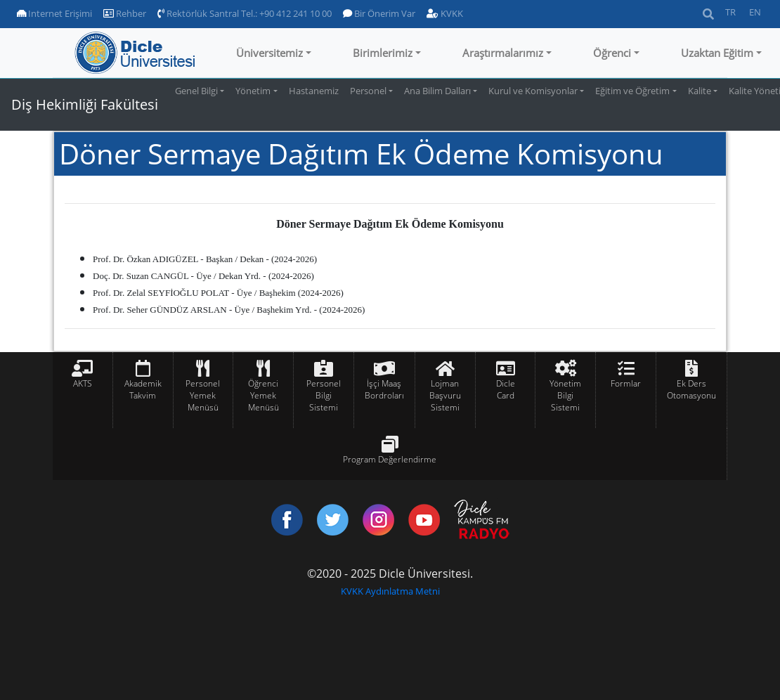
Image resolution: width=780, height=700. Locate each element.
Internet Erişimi (54, 13)
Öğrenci (612, 53)
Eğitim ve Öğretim (632, 91)
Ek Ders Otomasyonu (691, 389)
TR (730, 12)
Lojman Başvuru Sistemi (445, 395)
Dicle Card (506, 389)
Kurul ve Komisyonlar (533, 91)
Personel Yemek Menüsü (203, 395)
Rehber (125, 13)
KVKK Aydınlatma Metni (390, 591)
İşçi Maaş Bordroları (384, 389)
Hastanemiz (314, 91)
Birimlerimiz (383, 53)
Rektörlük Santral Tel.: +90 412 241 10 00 (245, 13)
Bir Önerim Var (379, 13)
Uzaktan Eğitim (717, 53)
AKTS (83, 383)
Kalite (700, 91)
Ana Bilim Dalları (437, 91)
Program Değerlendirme (390, 459)
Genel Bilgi (196, 91)
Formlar (626, 383)
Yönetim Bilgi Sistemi (565, 395)
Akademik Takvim (143, 389)
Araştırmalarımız (503, 53)
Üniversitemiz (269, 53)
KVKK (445, 13)
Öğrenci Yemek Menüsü (264, 395)
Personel (368, 91)
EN (755, 12)
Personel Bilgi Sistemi (324, 395)
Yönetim (253, 91)
